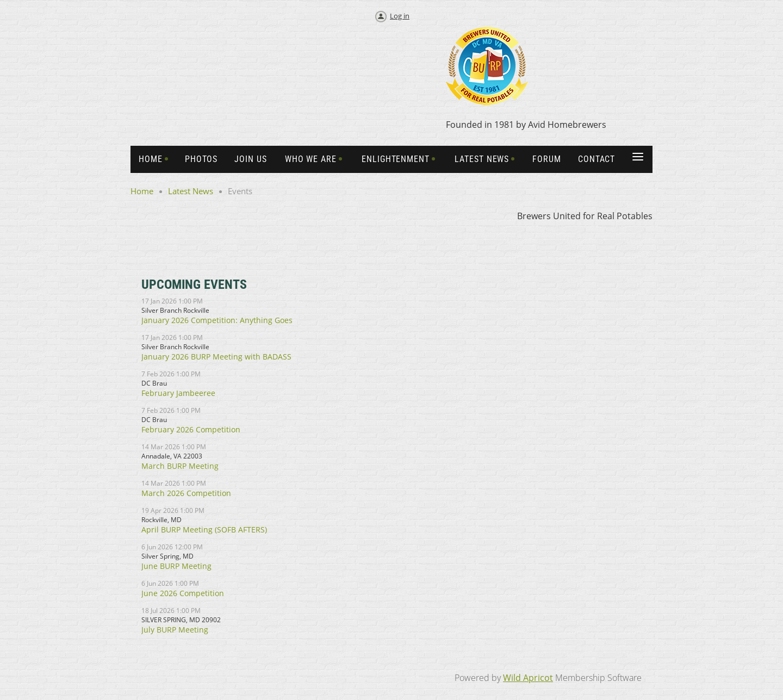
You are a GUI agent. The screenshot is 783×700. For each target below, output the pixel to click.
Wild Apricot (528, 678)
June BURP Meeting (176, 566)
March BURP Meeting (180, 466)
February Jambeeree (178, 393)
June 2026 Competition (183, 593)
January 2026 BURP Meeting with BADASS (216, 357)
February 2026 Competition (191, 429)
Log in (400, 16)
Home (142, 191)
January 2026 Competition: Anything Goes (217, 320)
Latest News (191, 191)
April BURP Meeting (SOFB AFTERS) (204, 529)
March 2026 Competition (186, 493)
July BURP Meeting (175, 630)
